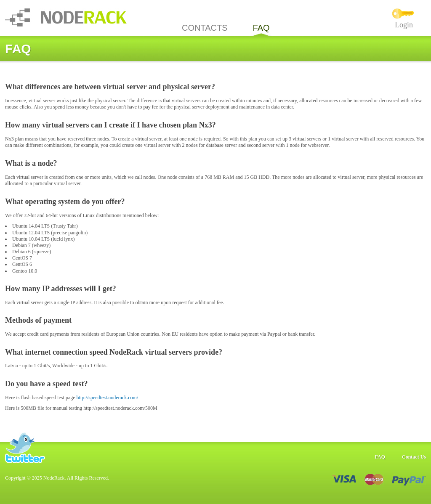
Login (404, 25)
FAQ (261, 28)
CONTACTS (205, 28)
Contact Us (414, 457)
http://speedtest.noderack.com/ (108, 398)
